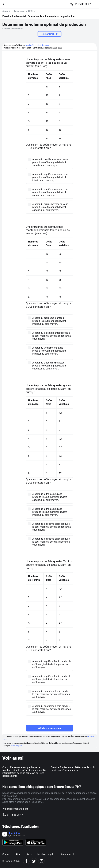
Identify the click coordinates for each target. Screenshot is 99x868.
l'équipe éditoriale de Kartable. (38, 45)
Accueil (6, 11)
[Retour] (5, 4)
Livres (29, 854)
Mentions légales (46, 854)
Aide (18, 854)
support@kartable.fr (18, 809)
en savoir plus (16, 746)
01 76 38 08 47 (83, 4)
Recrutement (67, 854)
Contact (6, 854)
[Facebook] (26, 861)
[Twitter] (34, 861)
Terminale (19, 11)
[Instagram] (41, 861)
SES (30, 11)
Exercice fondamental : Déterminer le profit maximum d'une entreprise (73, 769)
